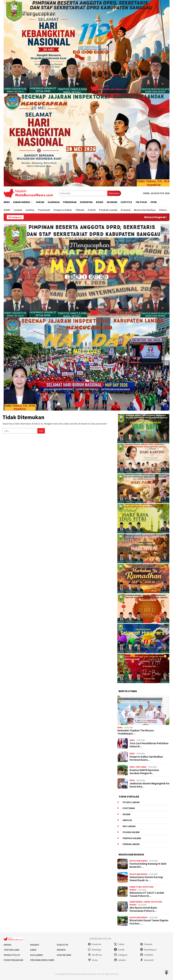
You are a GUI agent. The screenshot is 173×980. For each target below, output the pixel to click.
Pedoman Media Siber (42, 960)
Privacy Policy (12, 955)
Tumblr (119, 950)
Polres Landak (131, 802)
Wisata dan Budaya (138, 861)
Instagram (121, 955)
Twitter (119, 944)
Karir (33, 950)
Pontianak (141, 767)
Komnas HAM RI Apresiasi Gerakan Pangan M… (144, 772)
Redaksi (35, 945)
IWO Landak (129, 826)
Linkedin (120, 960)
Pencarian (114, 193)
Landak (147, 902)
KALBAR (126, 814)
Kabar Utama (136, 887)
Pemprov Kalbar (132, 838)
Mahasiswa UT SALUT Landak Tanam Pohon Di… (147, 894)
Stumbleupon (148, 950)
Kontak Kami (64, 955)
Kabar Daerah (136, 902)
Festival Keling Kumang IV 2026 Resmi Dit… (148, 865)
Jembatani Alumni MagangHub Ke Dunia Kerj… (149, 785)
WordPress (95, 955)
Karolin (127, 820)
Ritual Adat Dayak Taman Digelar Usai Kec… (149, 922)
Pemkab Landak (131, 844)
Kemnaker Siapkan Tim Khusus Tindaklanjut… (136, 732)
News (120, 728)
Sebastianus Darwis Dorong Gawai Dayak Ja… (146, 879)
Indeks (8, 945)
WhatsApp (94, 950)
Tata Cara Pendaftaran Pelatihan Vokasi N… (149, 745)
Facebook (94, 944)
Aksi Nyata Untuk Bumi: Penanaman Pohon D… (143, 909)
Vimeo (93, 960)
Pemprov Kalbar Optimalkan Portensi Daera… (146, 758)
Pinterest (146, 944)
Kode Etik (63, 945)
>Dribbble (146, 955)
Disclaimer (37, 955)
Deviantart (147, 960)
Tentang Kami (11, 950)
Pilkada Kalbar (131, 832)
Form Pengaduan (13, 960)
